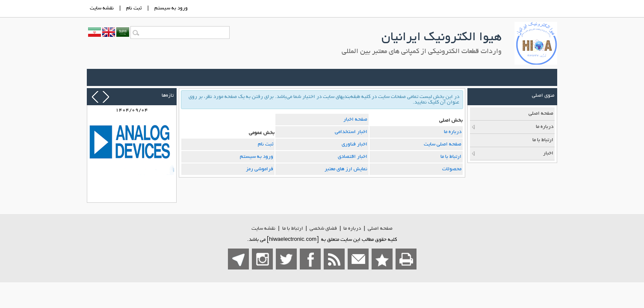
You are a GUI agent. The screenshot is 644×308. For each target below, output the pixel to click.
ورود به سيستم (171, 8)
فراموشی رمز (260, 169)
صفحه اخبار (355, 120)
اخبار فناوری (354, 144)
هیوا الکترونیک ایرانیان (442, 38)
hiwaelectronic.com (293, 240)
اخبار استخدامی (351, 132)
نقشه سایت (263, 229)
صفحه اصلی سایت (443, 144)
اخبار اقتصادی (353, 157)
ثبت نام (134, 8)
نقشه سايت (102, 8)
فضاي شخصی (323, 229)
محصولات (452, 169)
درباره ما (453, 132)
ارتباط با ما (451, 157)
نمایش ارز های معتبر (346, 169)
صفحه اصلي (380, 229)
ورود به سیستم (257, 157)
